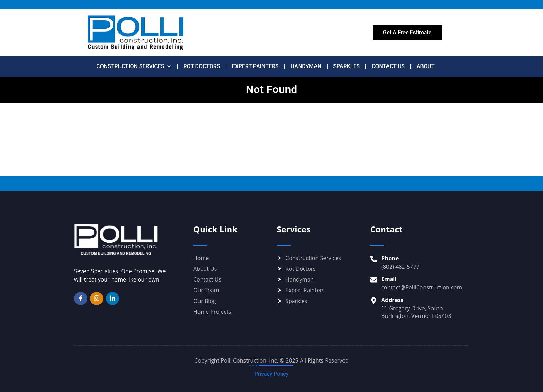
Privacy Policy (272, 374)
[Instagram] (97, 299)
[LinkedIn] (113, 299)
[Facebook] (81, 299)
